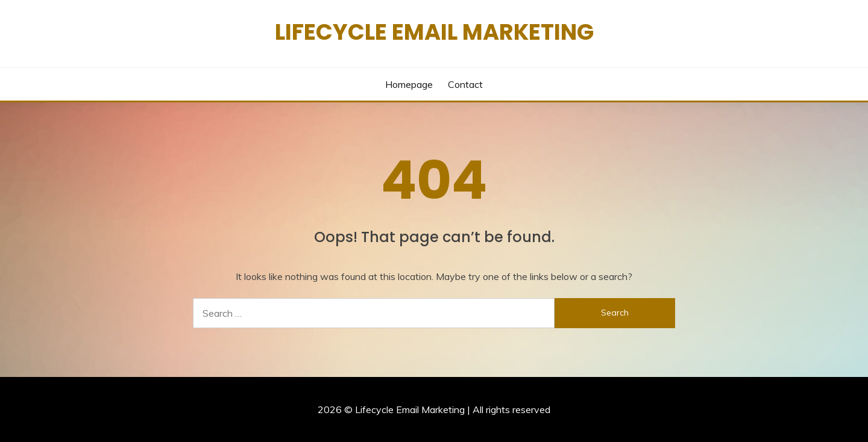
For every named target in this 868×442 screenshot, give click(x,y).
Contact (465, 84)
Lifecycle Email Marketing (434, 32)
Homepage (409, 84)
